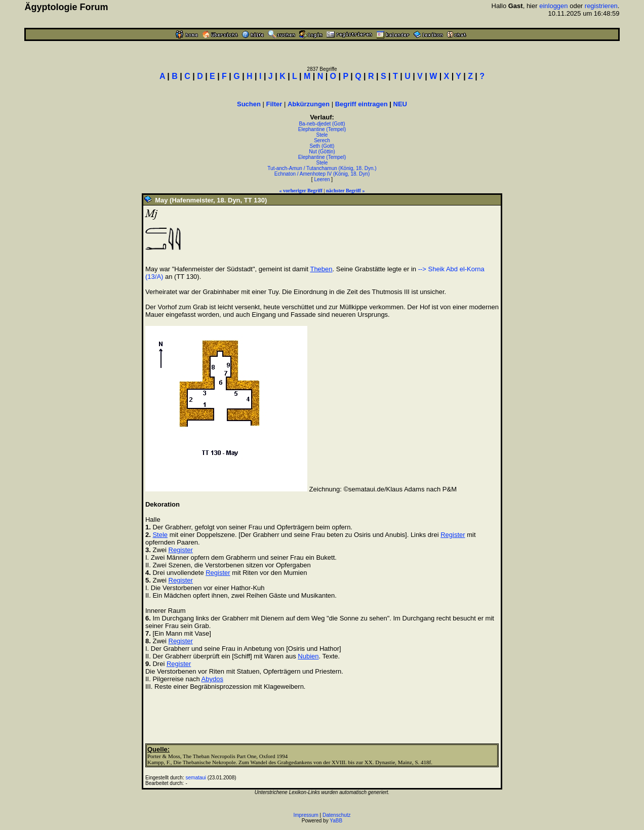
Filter (274, 104)
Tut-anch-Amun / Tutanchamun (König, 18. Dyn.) (322, 168)
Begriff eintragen (361, 104)
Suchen (249, 104)
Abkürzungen (309, 104)
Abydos (212, 679)
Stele (322, 135)
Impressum (306, 815)
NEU (400, 104)
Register (453, 535)
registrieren (601, 6)
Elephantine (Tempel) (322, 129)
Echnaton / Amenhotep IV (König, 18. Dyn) (322, 174)
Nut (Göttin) (322, 152)
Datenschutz (337, 815)
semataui (196, 778)
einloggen (553, 6)
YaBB (336, 821)
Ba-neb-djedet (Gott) (322, 124)
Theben (321, 269)
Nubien (308, 656)
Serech (322, 140)
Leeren (322, 179)
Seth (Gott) (322, 146)
